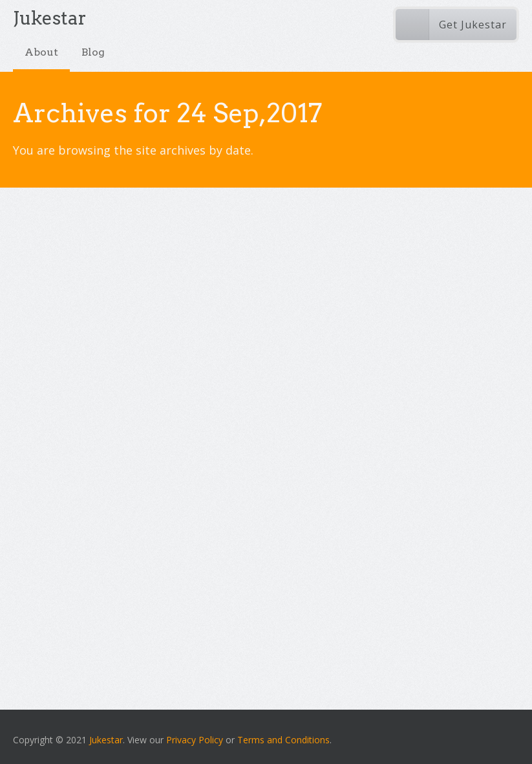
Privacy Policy (195, 740)
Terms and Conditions (283, 740)
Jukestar (106, 740)
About (41, 52)
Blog (93, 52)
